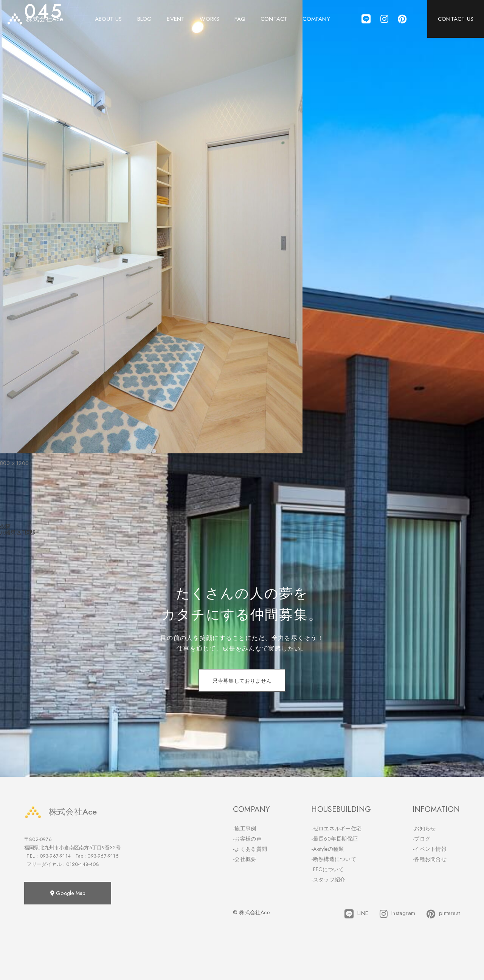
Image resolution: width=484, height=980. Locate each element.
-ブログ (421, 839)
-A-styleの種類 (327, 849)
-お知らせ (424, 829)
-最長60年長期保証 (334, 839)
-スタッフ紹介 (328, 880)
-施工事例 (245, 829)
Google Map (68, 893)
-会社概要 (245, 859)
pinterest (443, 914)
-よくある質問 (250, 849)
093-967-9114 (55, 856)
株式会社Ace (60, 812)
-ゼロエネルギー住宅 (336, 829)
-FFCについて (327, 869)
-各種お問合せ (430, 859)
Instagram (397, 914)
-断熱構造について (334, 859)
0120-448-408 (82, 864)
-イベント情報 (430, 849)
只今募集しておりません (242, 681)
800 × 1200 (14, 463)
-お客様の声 (247, 839)
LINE (356, 914)
